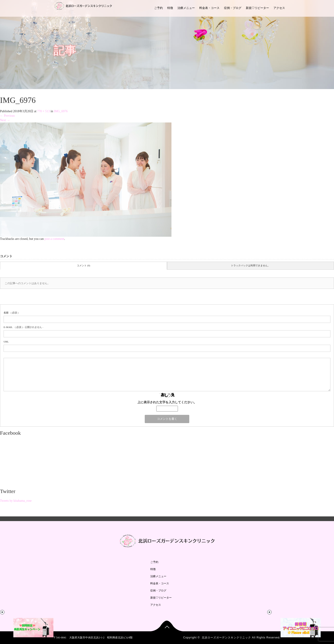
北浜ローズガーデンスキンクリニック (226, 638)
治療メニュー (186, 8)
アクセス (279, 8)
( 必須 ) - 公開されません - (23, 327)
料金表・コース (209, 8)
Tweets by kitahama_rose (16, 501)
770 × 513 (44, 111)
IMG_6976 (61, 111)
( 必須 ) (11, 313)
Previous (7, 116)
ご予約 (158, 8)
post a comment (54, 239)
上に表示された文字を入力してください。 (167, 402)
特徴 (170, 8)
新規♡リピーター (257, 8)
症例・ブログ (233, 8)
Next (5, 120)
